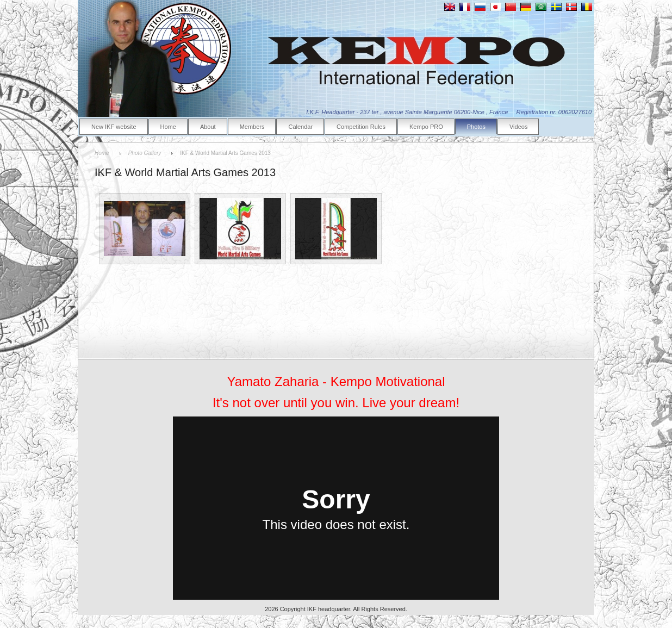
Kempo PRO (426, 127)
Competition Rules (361, 127)
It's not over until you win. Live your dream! (336, 403)
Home (168, 127)
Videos (518, 127)
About (208, 127)
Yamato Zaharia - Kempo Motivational (336, 381)
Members (252, 127)
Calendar (300, 127)
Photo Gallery (145, 153)
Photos (476, 127)
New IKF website (114, 127)
